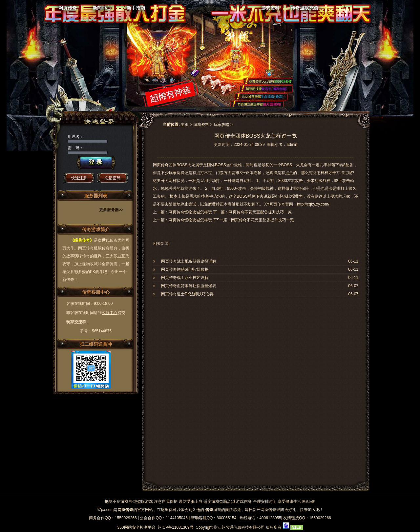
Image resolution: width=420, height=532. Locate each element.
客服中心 (110, 313)
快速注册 (79, 178)
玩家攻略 (221, 125)
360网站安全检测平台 (136, 527)
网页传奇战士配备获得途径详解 (189, 261)
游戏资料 (270, 8)
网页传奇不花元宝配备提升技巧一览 (262, 220)
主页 (185, 125)
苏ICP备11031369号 (175, 527)
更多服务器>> (111, 210)
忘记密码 (113, 178)
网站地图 (309, 502)
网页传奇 (68, 8)
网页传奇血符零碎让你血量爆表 (189, 286)
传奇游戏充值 (304, 8)
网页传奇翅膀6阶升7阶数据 (185, 269)
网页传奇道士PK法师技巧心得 (187, 294)
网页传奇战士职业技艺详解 (185, 278)
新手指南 (136, 8)
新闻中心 (102, 8)
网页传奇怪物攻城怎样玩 (190, 220)
